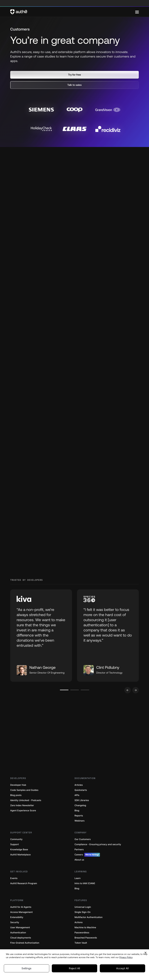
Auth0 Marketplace (20, 855)
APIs (77, 795)
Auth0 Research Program (24, 883)
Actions (79, 922)
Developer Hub (18, 785)
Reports (79, 816)
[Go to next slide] (136, 690)
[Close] (145, 953)
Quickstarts (81, 790)
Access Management (21, 912)
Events (14, 878)
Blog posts (16, 795)
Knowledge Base (19, 850)
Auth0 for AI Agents (21, 907)
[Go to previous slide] (128, 690)
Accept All (122, 968)
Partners (79, 850)
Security (15, 922)
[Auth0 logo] (73, 12)
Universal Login (83, 907)
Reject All (74, 968)
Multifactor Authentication (88, 917)
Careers (87, 855)
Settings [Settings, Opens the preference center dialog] (27, 968)
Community (16, 839)
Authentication (18, 933)
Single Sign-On (82, 912)
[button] (74, 75)
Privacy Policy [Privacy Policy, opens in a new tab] (126, 957)
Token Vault (81, 943)
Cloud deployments (21, 938)
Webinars (80, 821)
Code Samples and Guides (24, 790)
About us (79, 860)
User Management (20, 928)
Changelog (80, 805)
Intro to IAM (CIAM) (85, 883)
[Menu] (137, 12)
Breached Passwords (86, 938)
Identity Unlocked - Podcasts (26, 800)
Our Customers (83, 839)
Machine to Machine (85, 928)
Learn (78, 878)
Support (15, 844)
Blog (77, 811)
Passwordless (82, 933)
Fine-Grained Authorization (25, 943)
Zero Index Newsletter (22, 805)
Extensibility (17, 917)
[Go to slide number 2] (75, 690)
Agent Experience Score (23, 811)
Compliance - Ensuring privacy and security (98, 844)
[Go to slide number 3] (85, 690)
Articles (79, 785)
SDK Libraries (82, 800)
